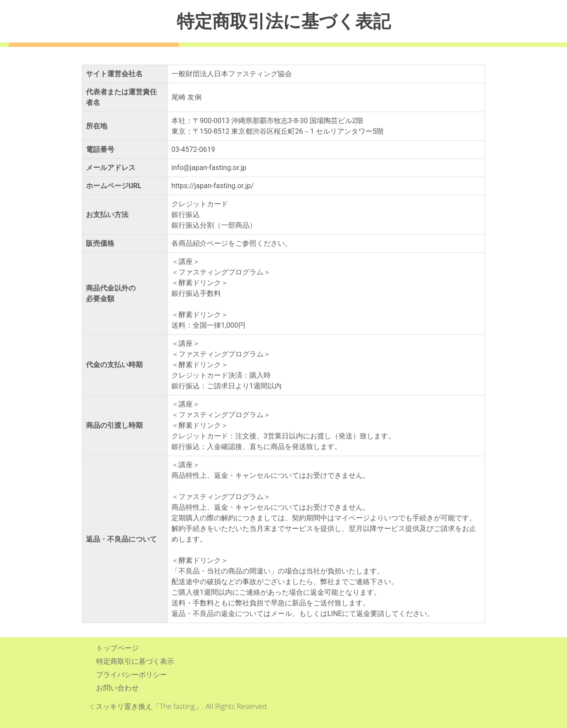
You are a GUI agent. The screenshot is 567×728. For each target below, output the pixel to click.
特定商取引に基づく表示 (135, 661)
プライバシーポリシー (132, 674)
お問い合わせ (117, 688)
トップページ (117, 648)
